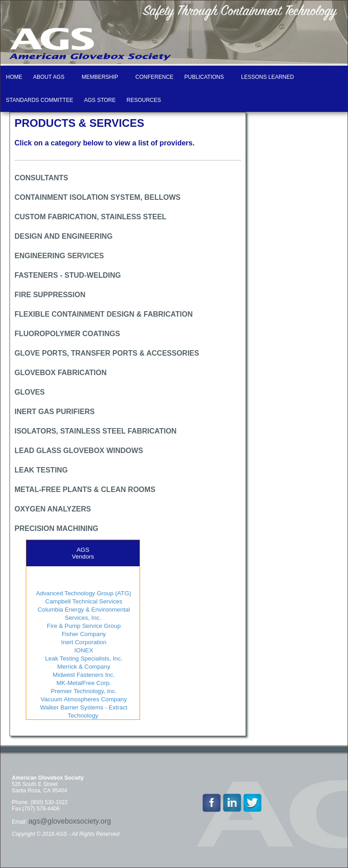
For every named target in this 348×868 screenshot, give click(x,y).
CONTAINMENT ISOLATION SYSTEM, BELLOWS (98, 197)
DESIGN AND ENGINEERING (63, 236)
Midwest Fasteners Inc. (83, 675)
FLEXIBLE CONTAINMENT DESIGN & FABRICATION (104, 314)
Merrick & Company (83, 667)
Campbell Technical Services (83, 601)
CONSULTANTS (41, 178)
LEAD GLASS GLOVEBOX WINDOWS (79, 451)
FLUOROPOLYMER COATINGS (67, 334)
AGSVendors (83, 553)
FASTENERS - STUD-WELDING (68, 275)
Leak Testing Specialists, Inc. (83, 658)
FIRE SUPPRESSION (50, 295)
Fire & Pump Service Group (83, 626)
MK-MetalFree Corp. (83, 683)
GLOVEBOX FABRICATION (60, 373)
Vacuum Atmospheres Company (83, 699)
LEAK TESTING (41, 470)
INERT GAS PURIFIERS (55, 412)
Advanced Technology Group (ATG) (83, 593)
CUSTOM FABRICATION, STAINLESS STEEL (90, 217)
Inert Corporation (83, 642)
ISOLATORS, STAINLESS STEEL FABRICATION (96, 431)
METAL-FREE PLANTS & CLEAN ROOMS (85, 489)
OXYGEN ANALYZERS (53, 509)
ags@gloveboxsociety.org (70, 821)
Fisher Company (83, 634)
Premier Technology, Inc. (83, 691)
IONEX (83, 650)
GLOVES (30, 392)
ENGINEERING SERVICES (59, 256)
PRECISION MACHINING (56, 528)
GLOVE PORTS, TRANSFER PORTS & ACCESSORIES (107, 353)
